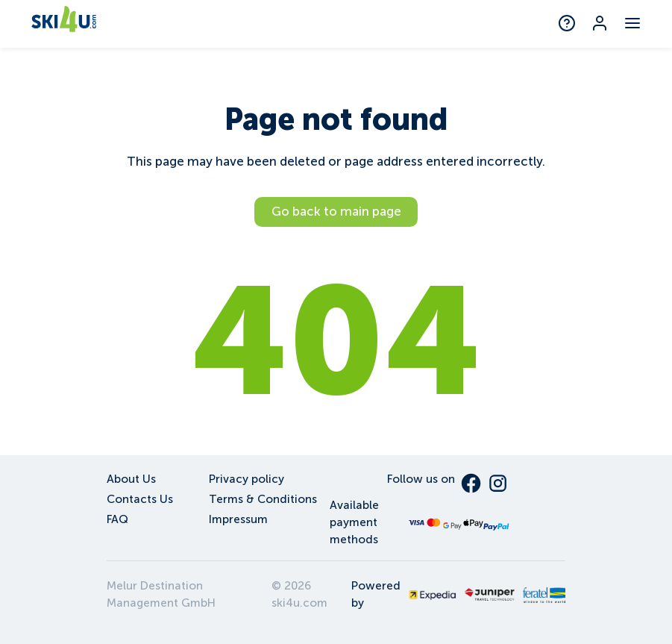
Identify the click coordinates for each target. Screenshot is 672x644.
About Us (131, 479)
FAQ (117, 519)
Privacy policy (246, 479)
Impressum (238, 519)
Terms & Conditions (263, 499)
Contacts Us (140, 499)
